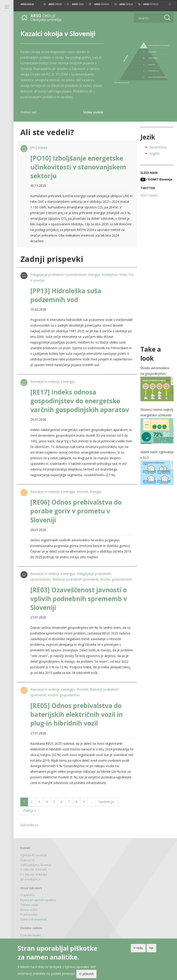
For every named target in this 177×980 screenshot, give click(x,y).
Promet (82, 492)
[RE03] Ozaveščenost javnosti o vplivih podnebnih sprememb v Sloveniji (79, 599)
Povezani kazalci (31, 935)
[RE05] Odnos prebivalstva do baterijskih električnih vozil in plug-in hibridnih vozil (77, 714)
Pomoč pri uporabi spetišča (38, 900)
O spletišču (27, 895)
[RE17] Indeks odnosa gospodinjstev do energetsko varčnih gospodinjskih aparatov (80, 401)
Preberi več (28, 112)
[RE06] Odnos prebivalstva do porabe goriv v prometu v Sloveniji (76, 511)
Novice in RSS (29, 910)
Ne (151, 949)
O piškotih (86, 975)
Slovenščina (158, 147)
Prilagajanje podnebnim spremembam (58, 275)
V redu (138, 949)
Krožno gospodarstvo (116, 579)
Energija (94, 275)
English (155, 153)
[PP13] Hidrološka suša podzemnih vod (66, 295)
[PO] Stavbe (39, 148)
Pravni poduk (29, 914)
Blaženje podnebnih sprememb (76, 579)
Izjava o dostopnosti (33, 919)
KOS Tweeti (149, 195)
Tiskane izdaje (29, 905)
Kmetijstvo (110, 275)
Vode (123, 275)
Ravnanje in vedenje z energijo (53, 382)
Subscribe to (29, 825)
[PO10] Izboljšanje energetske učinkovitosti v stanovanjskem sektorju (78, 167)
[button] (170, 4)
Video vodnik (93, 112)
